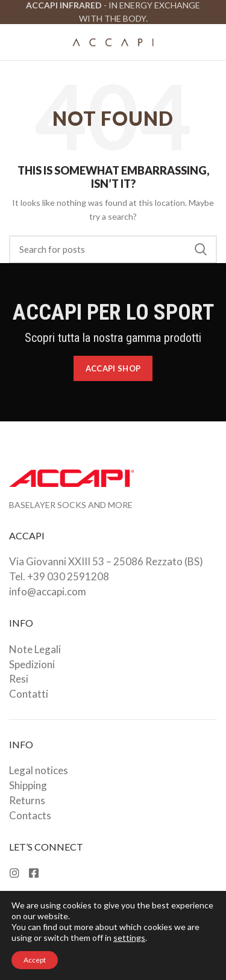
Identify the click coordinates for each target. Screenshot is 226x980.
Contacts (30, 815)
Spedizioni (32, 664)
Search (201, 249)
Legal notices (39, 770)
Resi (19, 679)
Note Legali (35, 649)
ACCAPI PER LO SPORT (113, 312)
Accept (35, 960)
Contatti (29, 694)
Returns (27, 800)
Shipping (28, 785)
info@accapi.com (48, 591)
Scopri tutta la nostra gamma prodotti (113, 338)
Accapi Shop (113, 368)
